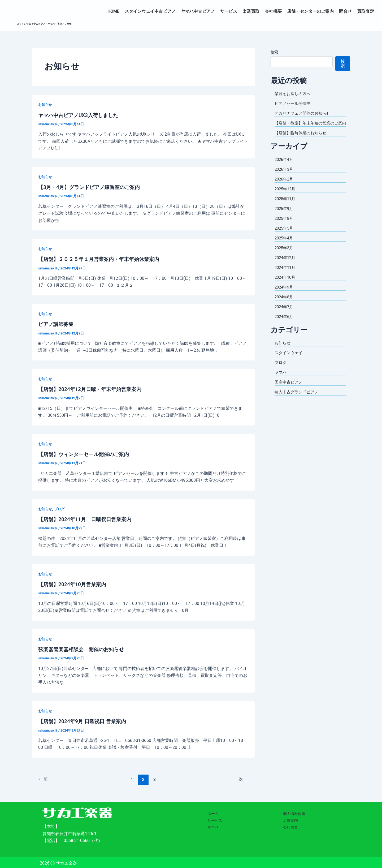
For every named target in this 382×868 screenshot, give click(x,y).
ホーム (213, 812)
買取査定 (366, 11)
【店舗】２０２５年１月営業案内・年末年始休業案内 (102, 259)
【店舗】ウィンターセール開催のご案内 (86, 453)
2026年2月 (285, 185)
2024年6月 (285, 323)
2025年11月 (286, 205)
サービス (229, 11)
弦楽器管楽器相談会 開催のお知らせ (83, 648)
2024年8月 (285, 303)
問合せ (345, 11)
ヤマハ (281, 379)
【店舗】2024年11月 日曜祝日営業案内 (87, 518)
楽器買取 (251, 11)
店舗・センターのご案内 (310, 11)
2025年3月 (285, 254)
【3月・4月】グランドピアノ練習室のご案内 (92, 187)
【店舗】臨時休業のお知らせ (302, 139)
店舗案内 (290, 819)
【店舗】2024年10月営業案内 (73, 583)
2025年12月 (286, 195)
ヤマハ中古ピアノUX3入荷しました (80, 115)
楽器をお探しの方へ (294, 94)
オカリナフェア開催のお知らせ (304, 113)
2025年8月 (285, 225)
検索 (274, 52)
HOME (113, 11)
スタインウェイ (289, 359)
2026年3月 (285, 176)
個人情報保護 (294, 812)
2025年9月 (285, 215)
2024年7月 (285, 313)
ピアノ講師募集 (57, 324)
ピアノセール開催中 (294, 103)
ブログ (61, 508)
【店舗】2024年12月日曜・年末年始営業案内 (92, 389)
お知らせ (46, 105)
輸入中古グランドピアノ (298, 398)
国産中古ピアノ (289, 388)
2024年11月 (286, 274)
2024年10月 (286, 284)
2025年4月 (285, 244)
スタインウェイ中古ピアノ (150, 11)
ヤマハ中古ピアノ (198, 11)
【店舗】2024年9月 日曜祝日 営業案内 (84, 720)
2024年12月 (286, 264)
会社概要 (273, 11)
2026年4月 (285, 166)
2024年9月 (285, 293)
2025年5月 (285, 235)
